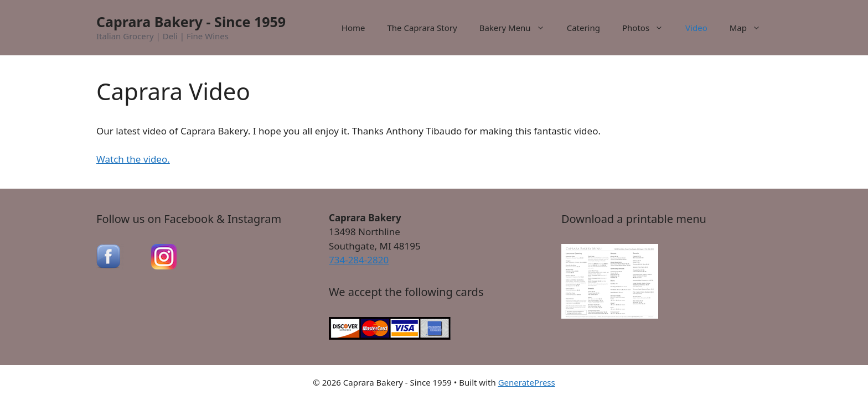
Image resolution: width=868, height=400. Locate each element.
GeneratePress (527, 382)
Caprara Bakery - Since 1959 (191, 22)
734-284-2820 (359, 260)
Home (353, 28)
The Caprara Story (422, 28)
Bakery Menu (518, 28)
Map (751, 28)
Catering (583, 28)
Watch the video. (133, 159)
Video (696, 28)
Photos (648, 28)
